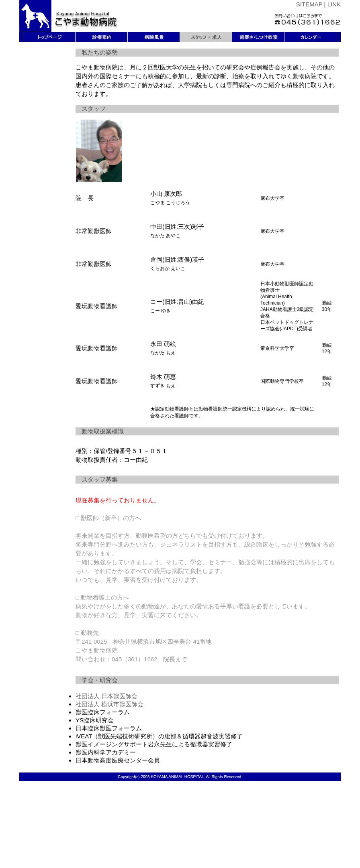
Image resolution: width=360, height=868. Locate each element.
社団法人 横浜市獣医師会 (109, 704)
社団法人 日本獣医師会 (106, 696)
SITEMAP (309, 4)
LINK (334, 4)
